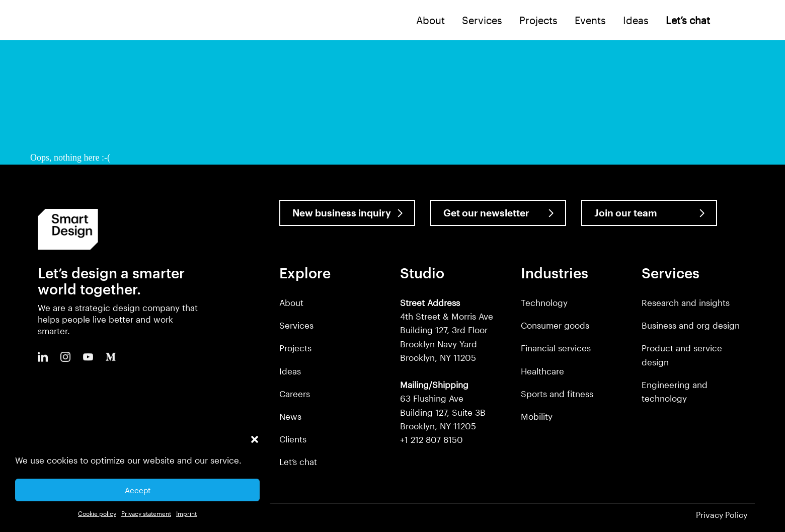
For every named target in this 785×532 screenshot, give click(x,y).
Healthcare (542, 371)
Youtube (88, 357)
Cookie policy (97, 513)
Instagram (65, 357)
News (290, 416)
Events (590, 20)
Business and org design (691, 325)
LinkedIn (43, 357)
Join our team (626, 213)
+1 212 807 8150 (431, 439)
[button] (255, 439)
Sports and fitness (557, 394)
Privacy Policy (722, 515)
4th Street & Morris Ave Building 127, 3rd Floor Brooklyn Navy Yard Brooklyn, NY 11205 (447, 330)
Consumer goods (555, 325)
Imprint (186, 513)
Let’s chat (298, 462)
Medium (111, 357)
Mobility (537, 416)
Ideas (636, 20)
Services (482, 20)
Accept (138, 490)
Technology (544, 302)
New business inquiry (342, 213)
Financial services (556, 348)
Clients (293, 439)
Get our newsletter (486, 213)
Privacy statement (146, 513)
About (430, 20)
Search (733, 20)
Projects (538, 20)
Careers (295, 394)
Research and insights (686, 302)
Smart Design (48, 21)
